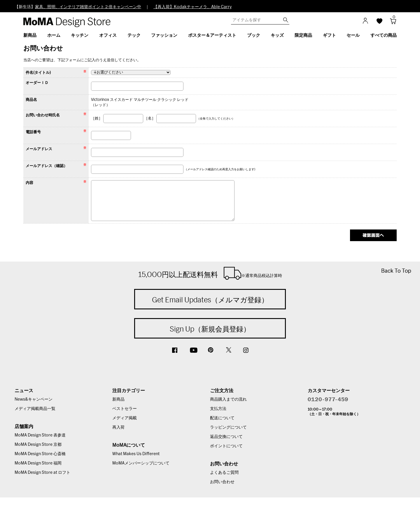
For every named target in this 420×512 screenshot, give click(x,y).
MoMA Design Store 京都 (38, 445)
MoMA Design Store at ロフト (42, 473)
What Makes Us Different (136, 454)
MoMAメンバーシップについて (141, 463)
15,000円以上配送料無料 (210, 273)
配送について (222, 418)
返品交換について (226, 437)
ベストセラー (125, 409)
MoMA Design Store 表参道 (40, 435)
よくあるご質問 (224, 473)
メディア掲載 (125, 418)
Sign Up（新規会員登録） (210, 329)
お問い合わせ (222, 482)
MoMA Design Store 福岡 (38, 463)
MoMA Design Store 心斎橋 (40, 454)
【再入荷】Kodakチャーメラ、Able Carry (192, 7)
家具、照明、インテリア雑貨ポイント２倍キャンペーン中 (88, 7)
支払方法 (218, 409)
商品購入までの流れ (228, 399)
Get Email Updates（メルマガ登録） (210, 300)
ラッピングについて (228, 427)
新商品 (118, 399)
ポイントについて (226, 446)
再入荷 (118, 427)
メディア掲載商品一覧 (35, 409)
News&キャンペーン (34, 399)
